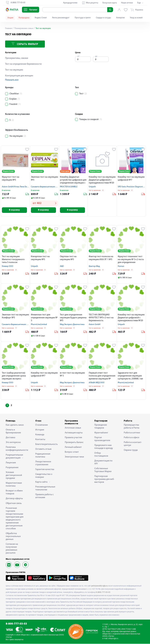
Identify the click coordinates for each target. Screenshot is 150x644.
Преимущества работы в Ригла (132, 427)
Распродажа (24, 18)
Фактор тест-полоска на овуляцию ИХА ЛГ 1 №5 (101, 258)
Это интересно (13, 443)
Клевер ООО (8, 267)
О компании (42, 425)
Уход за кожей (136, 18)
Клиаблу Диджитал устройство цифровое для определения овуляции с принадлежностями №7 (73, 180)
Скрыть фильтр (25, 44)
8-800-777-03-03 (16, 624)
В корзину (15, 210)
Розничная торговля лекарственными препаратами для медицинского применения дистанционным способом (15, 519)
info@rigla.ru (113, 639)
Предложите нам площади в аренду (104, 447)
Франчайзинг (101, 433)
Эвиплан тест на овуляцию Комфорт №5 (15, 317)
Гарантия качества (45, 470)
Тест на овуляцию (14, 70)
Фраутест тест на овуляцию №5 (11, 179)
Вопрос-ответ (72, 452)
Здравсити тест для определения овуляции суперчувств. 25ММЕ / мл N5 (130, 376)
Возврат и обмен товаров (14, 493)
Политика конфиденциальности (16, 449)
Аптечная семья (73, 428)
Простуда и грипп (83, 18)
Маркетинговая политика (14, 485)
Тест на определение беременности (23, 64)
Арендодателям (70, 3)
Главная (9, 28)
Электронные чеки (74, 457)
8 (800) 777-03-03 (103, 593)
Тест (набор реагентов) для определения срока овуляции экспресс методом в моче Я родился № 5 (15, 376)
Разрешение (12, 468)
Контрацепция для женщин (19, 76)
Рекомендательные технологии (45, 489)
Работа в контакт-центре (133, 444)
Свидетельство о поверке (44, 476)
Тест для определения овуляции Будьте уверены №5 (73, 318)
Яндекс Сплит (41, 18)
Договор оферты (14, 499)
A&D (62, 267)
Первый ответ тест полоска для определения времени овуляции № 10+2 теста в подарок (102, 376)
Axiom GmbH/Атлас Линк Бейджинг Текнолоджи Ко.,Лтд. (27, 187)
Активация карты (74, 433)
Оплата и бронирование (13, 432)
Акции (10, 18)
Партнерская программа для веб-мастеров (104, 480)
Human (121, 267)
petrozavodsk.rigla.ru (99, 586)
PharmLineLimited (39, 325)
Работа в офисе (132, 438)
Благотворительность (46, 445)
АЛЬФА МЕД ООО (97, 383)
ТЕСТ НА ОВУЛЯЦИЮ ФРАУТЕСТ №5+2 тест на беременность (101, 318)
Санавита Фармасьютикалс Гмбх (45, 187)
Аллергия (120, 18)
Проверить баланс (74, 443)
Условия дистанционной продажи (14, 476)
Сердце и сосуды (103, 18)
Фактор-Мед (94, 267)
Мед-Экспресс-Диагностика (72, 325)
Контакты (40, 440)
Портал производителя (102, 439)
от (78, 56)
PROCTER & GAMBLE (69, 187)
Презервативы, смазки (17, 58)
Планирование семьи (24, 28)
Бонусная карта (110, 3)
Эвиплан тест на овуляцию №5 (44, 179)
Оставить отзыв (43, 449)
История (40, 430)
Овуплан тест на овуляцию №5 (68, 258)
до (96, 56)
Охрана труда (131, 450)
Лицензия (11, 463)
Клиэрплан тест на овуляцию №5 (40, 258)
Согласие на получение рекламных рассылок (12, 549)
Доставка (10, 438)
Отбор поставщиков (101, 455)
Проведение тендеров (101, 427)
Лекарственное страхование (43, 463)
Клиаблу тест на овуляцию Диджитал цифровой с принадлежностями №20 (102, 180)
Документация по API (103, 463)
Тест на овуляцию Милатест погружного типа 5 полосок (13, 260)
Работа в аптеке (132, 433)
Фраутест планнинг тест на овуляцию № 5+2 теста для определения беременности (131, 260)
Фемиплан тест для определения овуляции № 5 (44, 318)
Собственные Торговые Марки (103, 470)
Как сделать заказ (15, 425)
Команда (40, 435)
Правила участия (73, 438)
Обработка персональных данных (13, 537)
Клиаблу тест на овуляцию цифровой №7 (131, 179)
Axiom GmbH (95, 325)
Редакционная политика (43, 456)
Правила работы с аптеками (44, 496)
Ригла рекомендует (61, 18)
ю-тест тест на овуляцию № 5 (72, 375)
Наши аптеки (127, 3)
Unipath (92, 187)
